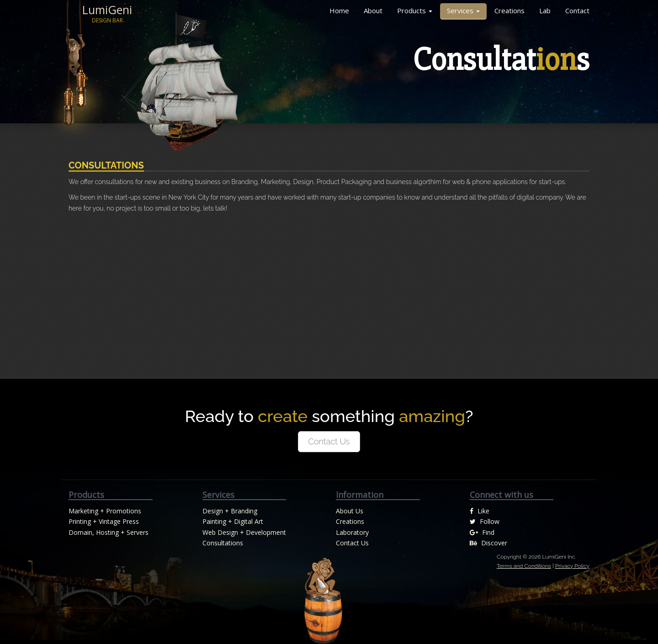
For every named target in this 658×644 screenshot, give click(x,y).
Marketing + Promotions (105, 511)
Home (339, 11)
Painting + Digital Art (233, 521)
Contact (577, 11)
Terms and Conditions (524, 566)
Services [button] (463, 11)
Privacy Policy (572, 566)
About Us (350, 511)
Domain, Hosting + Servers (109, 532)
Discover (488, 543)
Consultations (223, 543)
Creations (509, 11)
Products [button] (415, 11)
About (373, 11)
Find (482, 532)
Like (480, 511)
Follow (485, 521)
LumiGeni (107, 14)
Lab (545, 11)
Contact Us (329, 441)
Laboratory (352, 532)
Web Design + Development (244, 532)
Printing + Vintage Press (104, 521)
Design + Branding (230, 511)
